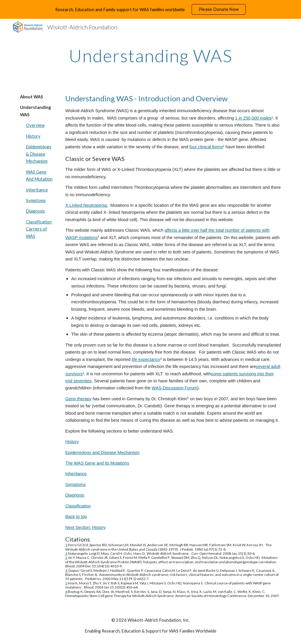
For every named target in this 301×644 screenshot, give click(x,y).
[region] (150, 9)
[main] (151, 56)
